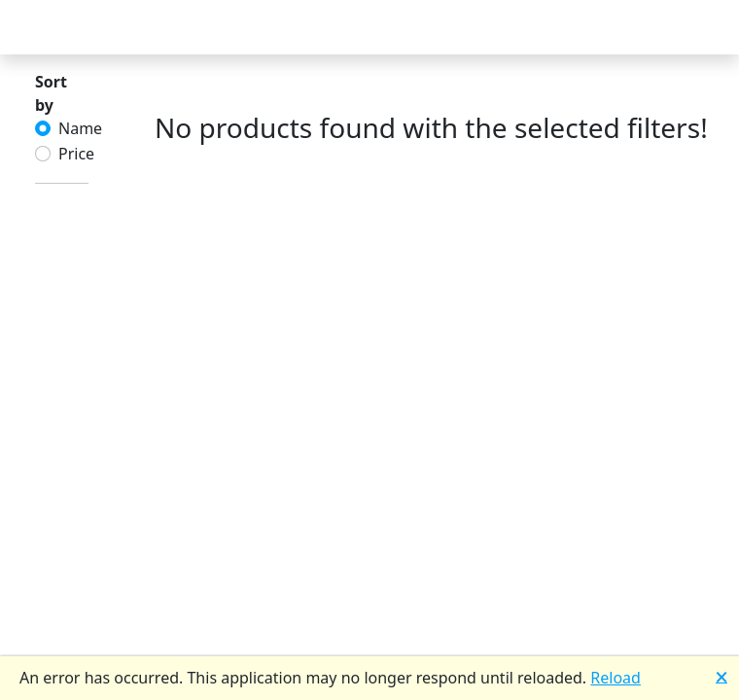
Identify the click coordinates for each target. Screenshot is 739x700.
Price (76, 154)
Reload (616, 678)
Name (80, 128)
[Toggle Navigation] (39, 27)
